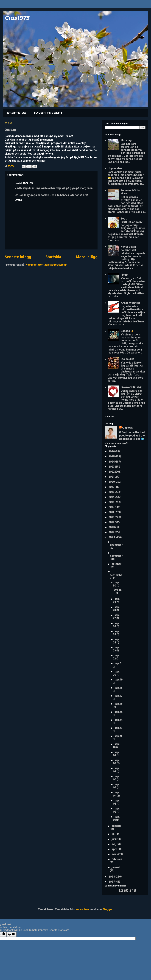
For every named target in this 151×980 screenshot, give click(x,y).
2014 (112, 512)
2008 (112, 877)
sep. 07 (116, 770)
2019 (112, 487)
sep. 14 (119, 720)
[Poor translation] (11, 934)
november (116, 556)
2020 (112, 482)
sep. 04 (116, 794)
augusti (116, 826)
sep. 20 (116, 673)
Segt (124, 218)
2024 (112, 462)
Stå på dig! (127, 359)
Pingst (125, 275)
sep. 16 (119, 704)
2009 (112, 537)
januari (116, 867)
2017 (112, 497)
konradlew (82, 909)
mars (115, 854)
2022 (112, 472)
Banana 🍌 (127, 331)
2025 (112, 456)
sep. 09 (116, 754)
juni (114, 839)
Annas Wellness (131, 303)
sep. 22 (116, 657)
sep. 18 (118, 688)
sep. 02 (116, 810)
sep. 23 (116, 649)
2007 (112, 882)
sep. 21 (118, 663)
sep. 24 (116, 641)
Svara (18, 200)
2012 (112, 522)
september (116, 576)
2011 (111, 527)
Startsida (17, 113)
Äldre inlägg (86, 257)
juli (114, 834)
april (115, 849)
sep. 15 (119, 712)
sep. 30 (116, 584)
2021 (112, 477)
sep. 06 (116, 778)
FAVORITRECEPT (48, 113)
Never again (128, 247)
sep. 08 (116, 762)
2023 (112, 467)
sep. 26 (116, 625)
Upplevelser (115, 168)
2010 (112, 532)
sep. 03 (116, 802)
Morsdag (126, 140)
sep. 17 (118, 696)
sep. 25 (116, 633)
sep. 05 (116, 786)
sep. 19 (119, 679)
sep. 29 (116, 600)
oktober (116, 564)
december (116, 545)
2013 (112, 517)
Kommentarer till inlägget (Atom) (46, 265)
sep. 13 (118, 728)
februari (117, 859)
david (18, 183)
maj (114, 844)
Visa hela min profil (116, 443)
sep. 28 (116, 609)
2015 (112, 507)
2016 (112, 502)
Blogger (108, 909)
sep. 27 (116, 617)
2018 (112, 492)
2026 (112, 451)
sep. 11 (118, 736)
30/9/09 (28, 183)
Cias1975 (17, 18)
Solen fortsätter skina (131, 192)
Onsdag (118, 591)
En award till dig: (131, 387)
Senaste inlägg (18, 257)
